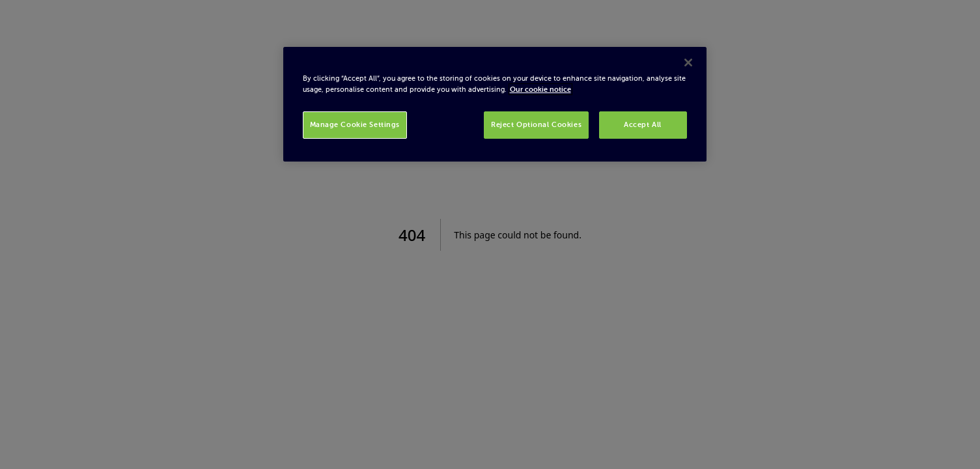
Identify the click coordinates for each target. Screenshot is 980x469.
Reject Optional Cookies (536, 124)
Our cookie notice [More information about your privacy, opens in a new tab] (540, 89)
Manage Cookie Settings (355, 124)
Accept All (643, 124)
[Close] (688, 63)
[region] (495, 104)
